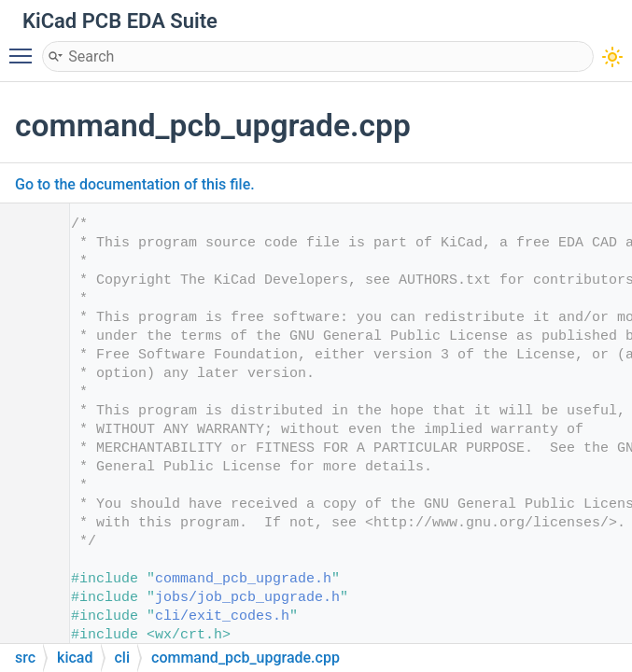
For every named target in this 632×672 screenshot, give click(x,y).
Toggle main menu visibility (25, 48)
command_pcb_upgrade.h (243, 579)
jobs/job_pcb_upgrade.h (247, 598)
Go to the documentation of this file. (135, 184)
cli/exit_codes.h (222, 616)
